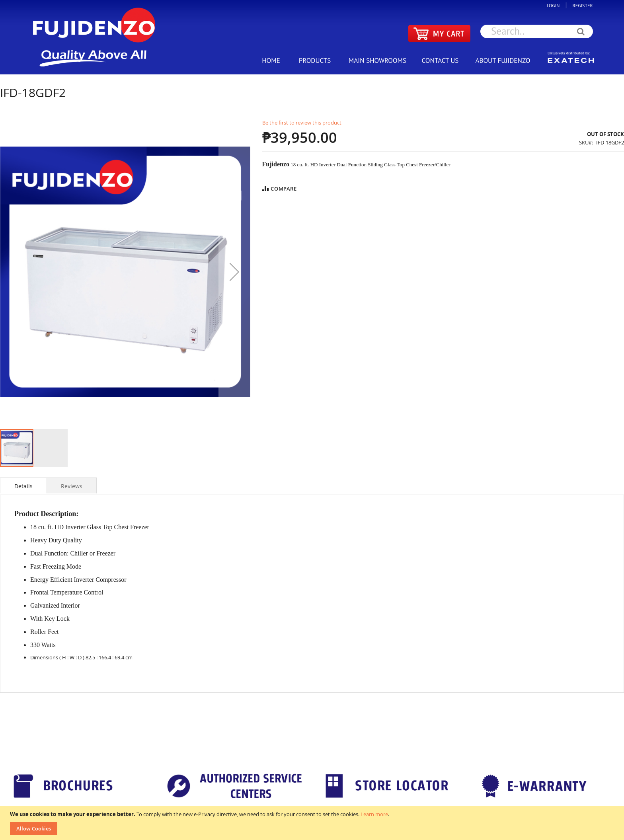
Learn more (374, 814)
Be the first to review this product (302, 123)
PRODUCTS (315, 60)
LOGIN (555, 5)
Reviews (72, 486)
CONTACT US (440, 60)
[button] (234, 272)
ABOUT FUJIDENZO (503, 60)
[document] (313, 823)
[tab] (23, 485)
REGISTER (581, 5)
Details (23, 486)
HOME (271, 60)
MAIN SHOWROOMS (377, 60)
